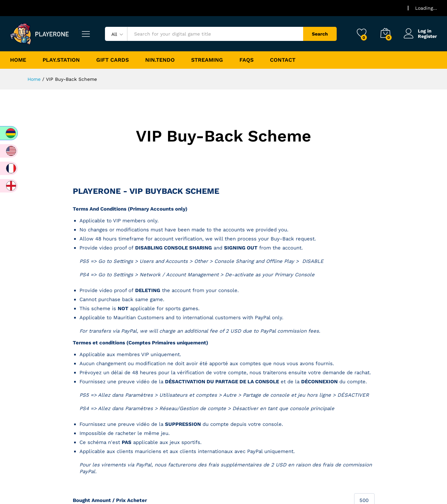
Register (427, 36)
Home (18, 60)
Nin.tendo (160, 60)
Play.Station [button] (61, 60)
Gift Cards (113, 60)
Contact (283, 60)
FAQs (246, 60)
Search (320, 34)
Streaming (207, 60)
